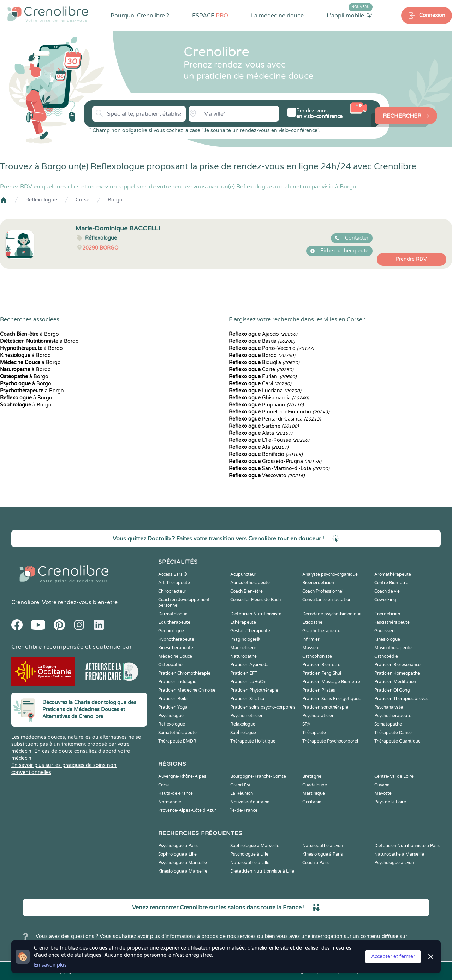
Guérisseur (385, 631)
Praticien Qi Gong (392, 690)
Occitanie (312, 802)
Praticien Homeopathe (397, 673)
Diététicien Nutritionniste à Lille (262, 871)
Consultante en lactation (327, 600)
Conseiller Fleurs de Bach (255, 600)
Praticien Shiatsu (247, 699)
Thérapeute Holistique (253, 741)
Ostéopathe (170, 665)
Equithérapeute (174, 622)
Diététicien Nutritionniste (256, 614)
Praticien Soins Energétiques (331, 699)
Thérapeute (314, 733)
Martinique (314, 793)
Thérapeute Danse (393, 733)
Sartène (264, 426)
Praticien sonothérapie (325, 707)
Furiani (263, 377)
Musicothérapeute (393, 648)
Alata (261, 433)
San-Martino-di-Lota (279, 468)
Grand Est (240, 785)
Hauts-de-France (176, 793)
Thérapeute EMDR (177, 741)
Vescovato (267, 476)
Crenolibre (25, 602)
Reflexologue (41, 200)
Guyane (382, 785)
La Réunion (242, 793)
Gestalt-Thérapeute (250, 631)
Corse (82, 200)
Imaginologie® (245, 639)
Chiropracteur (172, 591)
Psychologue (171, 716)
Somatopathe (388, 724)
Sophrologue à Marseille (255, 846)
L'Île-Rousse (269, 440)
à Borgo (29, 334)
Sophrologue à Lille (177, 854)
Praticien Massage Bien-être (331, 682)
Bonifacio (266, 454)
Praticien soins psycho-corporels (263, 707)
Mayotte (383, 793)
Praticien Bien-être (321, 665)
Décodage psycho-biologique (332, 614)
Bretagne (312, 776)
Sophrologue (243, 733)
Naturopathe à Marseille (399, 854)
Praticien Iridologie (177, 682)
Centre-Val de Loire (394, 776)
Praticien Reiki (173, 699)
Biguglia (264, 362)
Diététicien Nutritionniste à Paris (407, 846)
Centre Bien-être (391, 583)
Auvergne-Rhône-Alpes (182, 776)
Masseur (311, 648)
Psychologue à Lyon (394, 863)
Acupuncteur (243, 574)
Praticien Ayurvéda (249, 665)
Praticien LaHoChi (248, 682)
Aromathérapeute (393, 574)
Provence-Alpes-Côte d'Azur (187, 810)
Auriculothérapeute (250, 583)
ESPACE (210, 16)
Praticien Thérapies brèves (401, 699)
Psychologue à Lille (249, 854)
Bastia (262, 341)
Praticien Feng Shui (322, 673)
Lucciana (265, 391)
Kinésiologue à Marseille (183, 871)
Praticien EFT (244, 673)
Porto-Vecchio (271, 348)
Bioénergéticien (318, 583)
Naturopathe (243, 656)
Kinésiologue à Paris (323, 854)
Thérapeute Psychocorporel (330, 741)
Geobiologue (171, 631)
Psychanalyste (389, 707)
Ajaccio (263, 334)
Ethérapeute (243, 622)
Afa (259, 447)
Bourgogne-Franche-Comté (258, 776)
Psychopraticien (318, 716)
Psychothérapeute (393, 716)
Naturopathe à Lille (250, 863)
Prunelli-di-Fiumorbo (279, 412)
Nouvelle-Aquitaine (250, 802)
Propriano (266, 405)
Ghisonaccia (269, 398)
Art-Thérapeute (174, 583)
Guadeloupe (315, 785)
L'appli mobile (350, 15)
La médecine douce (277, 16)
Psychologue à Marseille (183, 863)
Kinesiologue (387, 639)
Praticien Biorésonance (397, 665)
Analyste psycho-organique (330, 574)
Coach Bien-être (246, 591)
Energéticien (387, 614)
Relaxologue (243, 724)
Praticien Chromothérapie (184, 673)
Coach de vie (387, 591)
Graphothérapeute (321, 631)
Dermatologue (173, 614)
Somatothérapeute (177, 733)
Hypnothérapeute (176, 639)
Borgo (115, 200)
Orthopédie (386, 656)
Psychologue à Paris (178, 846)
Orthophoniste (317, 656)
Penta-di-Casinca (275, 419)
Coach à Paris (316, 863)
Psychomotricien (247, 716)
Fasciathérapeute (392, 622)
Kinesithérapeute (176, 648)
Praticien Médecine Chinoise (187, 690)
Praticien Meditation (395, 682)
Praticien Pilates (319, 690)
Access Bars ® (173, 574)
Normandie (170, 802)
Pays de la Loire (390, 802)
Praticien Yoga (173, 707)
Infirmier (311, 639)
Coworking (385, 600)
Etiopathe (312, 622)
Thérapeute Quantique (397, 741)
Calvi (260, 384)
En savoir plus (50, 965)
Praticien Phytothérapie (254, 690)
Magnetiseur (243, 648)
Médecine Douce (175, 656)
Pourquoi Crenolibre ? (140, 16)
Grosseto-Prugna (275, 461)
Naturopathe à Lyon (323, 846)
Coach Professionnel (323, 591)
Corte (261, 369)
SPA (306, 724)
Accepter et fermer (393, 956)
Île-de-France (244, 810)
